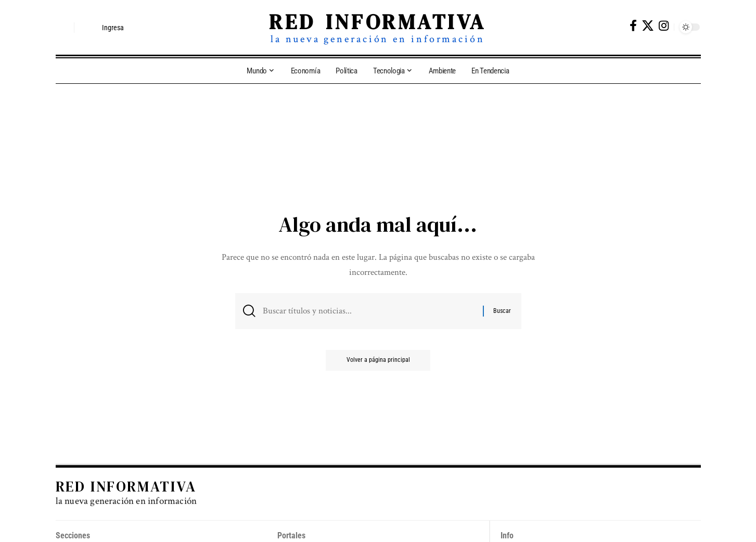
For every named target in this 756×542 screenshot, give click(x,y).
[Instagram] (664, 26)
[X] (648, 26)
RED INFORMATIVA (378, 22)
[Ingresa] (103, 28)
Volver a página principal (378, 360)
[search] (63, 28)
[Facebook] (633, 26)
